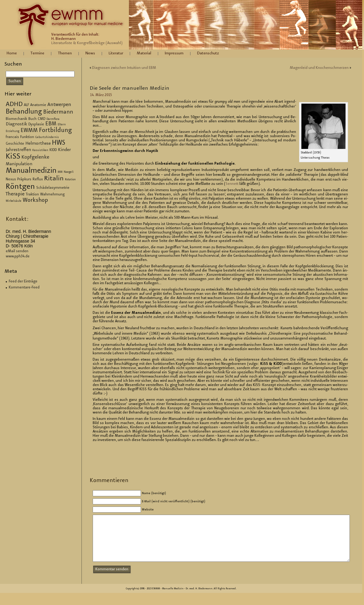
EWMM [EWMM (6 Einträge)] (29, 131)
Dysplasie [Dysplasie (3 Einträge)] (36, 124)
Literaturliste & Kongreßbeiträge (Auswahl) (87, 43)
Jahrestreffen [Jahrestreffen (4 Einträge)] (18, 150)
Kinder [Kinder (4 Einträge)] (64, 150)
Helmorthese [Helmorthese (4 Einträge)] (38, 144)
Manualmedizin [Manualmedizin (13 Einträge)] (31, 171)
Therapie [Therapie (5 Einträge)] (15, 194)
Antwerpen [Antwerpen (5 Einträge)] (59, 105)
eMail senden (17, 251)
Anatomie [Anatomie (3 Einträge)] (38, 105)
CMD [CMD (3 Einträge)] (42, 119)
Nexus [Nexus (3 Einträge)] (11, 179)
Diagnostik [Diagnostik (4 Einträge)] (16, 124)
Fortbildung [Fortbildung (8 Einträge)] (55, 131)
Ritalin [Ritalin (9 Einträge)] (54, 179)
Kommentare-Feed (24, 288)
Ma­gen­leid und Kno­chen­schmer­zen (319, 68)
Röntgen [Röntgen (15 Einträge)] (20, 187)
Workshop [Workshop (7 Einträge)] (35, 200)
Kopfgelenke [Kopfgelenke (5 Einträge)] (35, 158)
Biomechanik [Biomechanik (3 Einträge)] (16, 119)
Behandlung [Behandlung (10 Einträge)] (24, 112)
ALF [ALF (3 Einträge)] (26, 105)
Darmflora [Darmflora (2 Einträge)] (53, 119)
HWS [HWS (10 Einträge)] (59, 143)
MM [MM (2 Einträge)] (60, 172)
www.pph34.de (18, 256)
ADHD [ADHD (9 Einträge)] (14, 105)
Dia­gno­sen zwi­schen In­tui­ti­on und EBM (124, 68)
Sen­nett (232, 184)
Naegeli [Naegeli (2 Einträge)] (69, 172)
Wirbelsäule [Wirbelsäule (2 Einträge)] (14, 201)
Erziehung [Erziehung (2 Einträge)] (13, 131)
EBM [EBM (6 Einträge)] (51, 124)
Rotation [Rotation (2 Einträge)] (70, 180)
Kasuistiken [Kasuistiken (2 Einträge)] (40, 150)
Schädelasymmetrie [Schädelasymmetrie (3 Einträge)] (53, 188)
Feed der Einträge (23, 282)
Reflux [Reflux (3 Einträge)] (38, 179)
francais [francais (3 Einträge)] (12, 137)
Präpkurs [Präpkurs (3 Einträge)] (24, 179)
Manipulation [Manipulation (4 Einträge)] (19, 164)
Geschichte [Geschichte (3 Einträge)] (15, 144)
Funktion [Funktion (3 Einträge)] (27, 137)
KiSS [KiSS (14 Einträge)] (13, 157)
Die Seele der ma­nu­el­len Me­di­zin (129, 88)
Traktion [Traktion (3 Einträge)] (32, 195)
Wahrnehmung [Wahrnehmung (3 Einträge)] (52, 195)
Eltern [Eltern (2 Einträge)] (62, 125)
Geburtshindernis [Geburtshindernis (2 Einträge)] (47, 137)
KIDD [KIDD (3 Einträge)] (53, 150)
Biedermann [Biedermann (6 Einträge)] (58, 112)
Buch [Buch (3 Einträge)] (32, 119)
